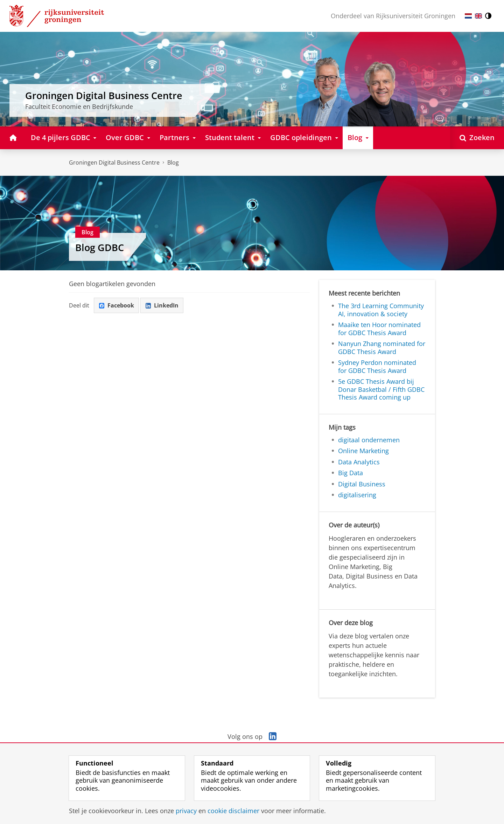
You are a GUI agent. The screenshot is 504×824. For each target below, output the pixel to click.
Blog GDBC (100, 247)
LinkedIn (162, 305)
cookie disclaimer (233, 811)
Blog (173, 162)
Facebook (117, 305)
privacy (186, 811)
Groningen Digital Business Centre (114, 162)
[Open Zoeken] (477, 138)
